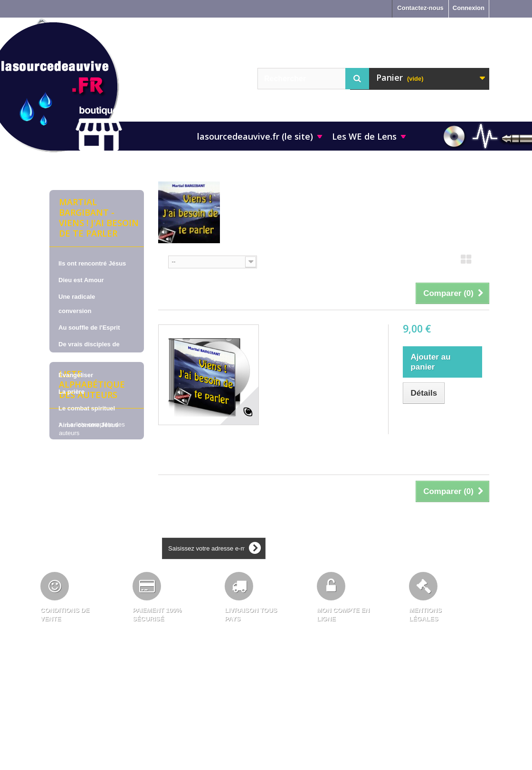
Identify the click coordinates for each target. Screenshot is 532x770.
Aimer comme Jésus (88, 425)
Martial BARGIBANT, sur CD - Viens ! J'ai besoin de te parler (323, 343)
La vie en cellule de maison (87, 449)
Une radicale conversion (77, 304)
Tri (162, 261)
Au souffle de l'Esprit (89, 328)
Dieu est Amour (81, 280)
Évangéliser (76, 375)
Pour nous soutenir (87, 472)
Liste (484, 262)
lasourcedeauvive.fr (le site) (255, 136)
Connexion (469, 8)
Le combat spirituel (87, 408)
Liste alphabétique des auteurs (92, 525)
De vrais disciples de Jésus (89, 351)
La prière (71, 392)
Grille (466, 262)
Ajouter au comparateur (438, 422)
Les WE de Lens (364, 136)
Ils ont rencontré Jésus (92, 263)
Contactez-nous (420, 8)
